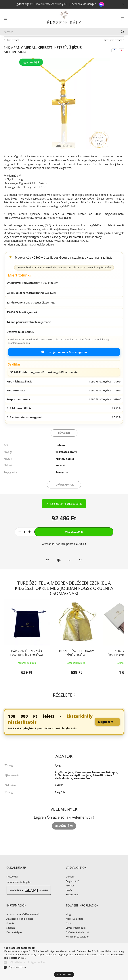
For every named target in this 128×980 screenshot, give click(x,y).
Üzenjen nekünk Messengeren (64, 361)
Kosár (69, 899)
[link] (64, 730)
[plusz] (30, 540)
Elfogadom (64, 974)
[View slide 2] (64, 155)
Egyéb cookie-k (17, 967)
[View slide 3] (67, 155)
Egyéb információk (76, 936)
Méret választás (74, 927)
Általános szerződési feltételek (23, 923)
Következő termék (113, 49)
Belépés (70, 885)
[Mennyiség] (25, 540)
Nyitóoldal (12, 885)
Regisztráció (72, 890)
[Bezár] (123, 4)
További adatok (64, 493)
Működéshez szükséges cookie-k (28, 962)
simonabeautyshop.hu (19, 891)
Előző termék (13, 49)
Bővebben (64, 441)
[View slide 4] (71, 155)
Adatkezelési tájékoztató (20, 927)
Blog (68, 923)
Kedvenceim (73, 903)
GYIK (68, 932)
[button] (48, 569)
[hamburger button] (5, 18)
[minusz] (20, 540)
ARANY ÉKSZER (32, 41)
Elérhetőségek (14, 941)
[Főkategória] (10, 41)
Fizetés (10, 932)
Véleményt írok (64, 834)
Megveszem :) (74, 540)
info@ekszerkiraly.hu (55, 4)
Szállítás (11, 936)
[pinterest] (122, 59)
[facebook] (114, 59)
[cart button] (123, 18)
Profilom (71, 894)
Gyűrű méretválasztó (77, 941)
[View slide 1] (59, 155)
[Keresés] (64, 32)
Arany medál (55, 41)
